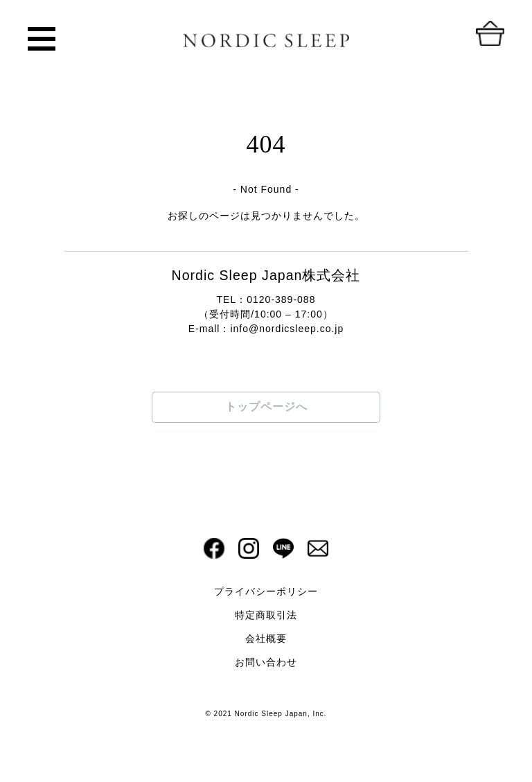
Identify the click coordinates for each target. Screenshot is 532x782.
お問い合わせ (266, 662)
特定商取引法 (266, 615)
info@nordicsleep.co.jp (287, 329)
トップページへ (266, 407)
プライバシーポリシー (266, 591)
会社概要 (266, 638)
